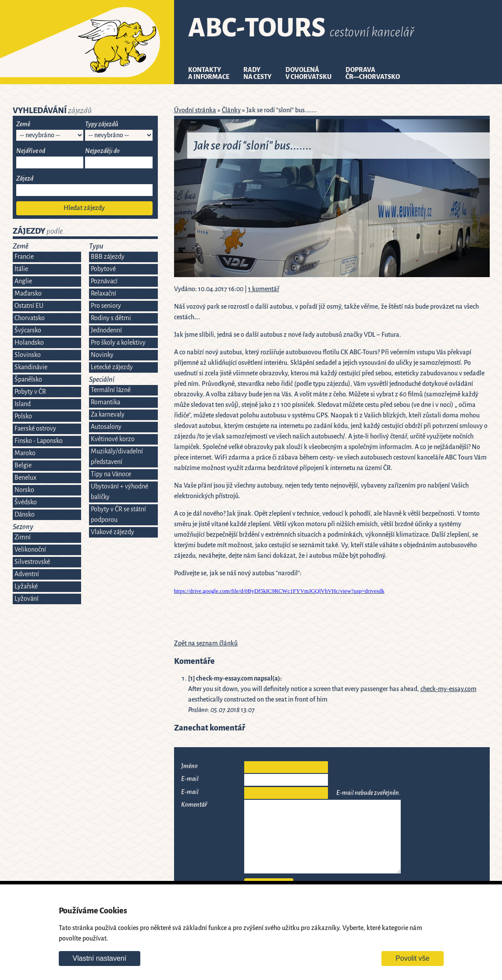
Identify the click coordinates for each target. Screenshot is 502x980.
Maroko (25, 453)
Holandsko (29, 343)
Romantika (105, 402)
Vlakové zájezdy (112, 532)
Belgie (23, 465)
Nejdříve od (31, 151)
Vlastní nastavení (100, 958)
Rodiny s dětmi (111, 318)
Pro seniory (106, 306)
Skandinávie (31, 367)
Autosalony (106, 427)
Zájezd (25, 179)
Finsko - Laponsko (39, 441)
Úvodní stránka (195, 110)
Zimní (23, 537)
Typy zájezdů (102, 124)
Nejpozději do (102, 151)
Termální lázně (111, 390)
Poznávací (104, 281)
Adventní (27, 574)
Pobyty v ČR (30, 392)
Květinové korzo (113, 439)
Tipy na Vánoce (111, 474)
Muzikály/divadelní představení (117, 457)
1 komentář (264, 289)
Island (23, 404)
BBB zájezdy (108, 257)
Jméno (189, 766)
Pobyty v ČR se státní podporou (118, 515)
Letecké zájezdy (112, 367)
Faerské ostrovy (35, 429)
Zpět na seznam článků (206, 643)
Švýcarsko (28, 330)
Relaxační (103, 294)
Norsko (24, 490)
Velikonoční (30, 550)
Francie (24, 257)
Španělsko (28, 380)
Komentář (194, 805)
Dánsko (25, 515)
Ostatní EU (29, 306)
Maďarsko (28, 294)
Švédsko (26, 502)
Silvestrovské (32, 562)
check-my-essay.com (449, 689)
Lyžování (27, 599)
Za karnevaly (108, 415)
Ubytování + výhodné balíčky (119, 492)
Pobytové (103, 269)
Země (23, 124)
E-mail (190, 779)
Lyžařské (26, 586)
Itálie (21, 269)
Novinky (102, 355)
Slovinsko (28, 355)
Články (231, 110)
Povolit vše (412, 958)
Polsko (23, 416)
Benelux (25, 478)
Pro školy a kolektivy (118, 343)
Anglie (23, 281)
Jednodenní (106, 330)
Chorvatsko (30, 318)
